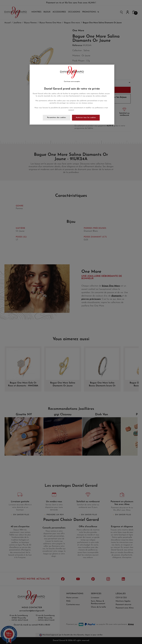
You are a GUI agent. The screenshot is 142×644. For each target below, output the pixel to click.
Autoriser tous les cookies (86, 118)
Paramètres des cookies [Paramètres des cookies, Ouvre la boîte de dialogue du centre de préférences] (57, 118)
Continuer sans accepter (72, 82)
